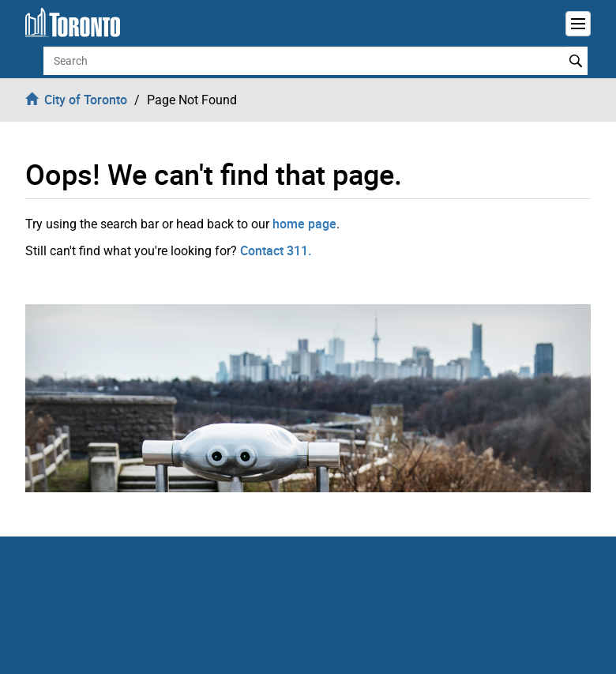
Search (576, 61)
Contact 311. (276, 250)
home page (304, 224)
